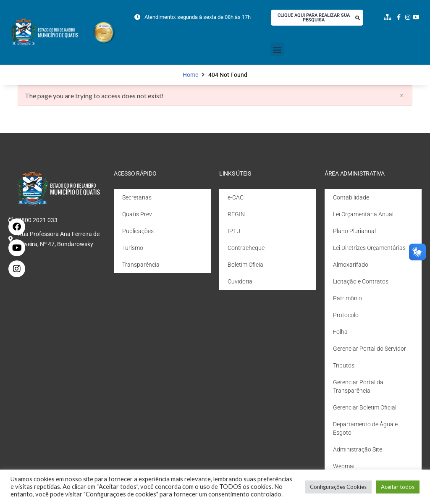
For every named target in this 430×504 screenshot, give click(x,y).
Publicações (138, 231)
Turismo (133, 248)
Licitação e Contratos (361, 281)
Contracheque (246, 248)
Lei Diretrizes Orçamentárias (369, 248)
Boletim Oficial (246, 265)
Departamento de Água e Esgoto (365, 428)
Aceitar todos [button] (398, 487)
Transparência (141, 265)
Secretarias (137, 197)
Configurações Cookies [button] (338, 487)
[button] (277, 49)
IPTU (234, 231)
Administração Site (358, 449)
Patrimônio (347, 298)
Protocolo (346, 315)
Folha (340, 332)
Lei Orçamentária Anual (363, 214)
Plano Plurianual (354, 231)
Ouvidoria (240, 281)
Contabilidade (351, 197)
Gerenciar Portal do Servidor (370, 349)
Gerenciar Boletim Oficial (365, 407)
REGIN (236, 214)
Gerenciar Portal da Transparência (358, 386)
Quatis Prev (137, 214)
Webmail (344, 466)
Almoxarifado (351, 265)
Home (190, 75)
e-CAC (236, 197)
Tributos (344, 365)
